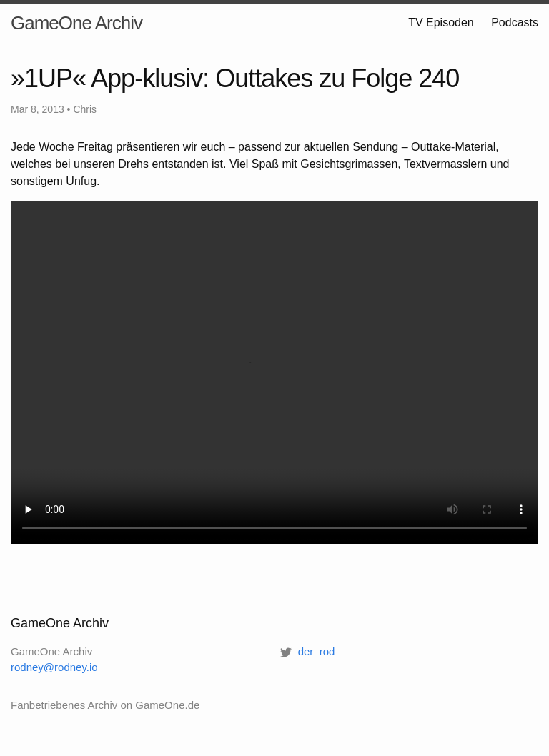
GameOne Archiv (76, 23)
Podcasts (515, 23)
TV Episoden (441, 23)
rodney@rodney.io (54, 667)
